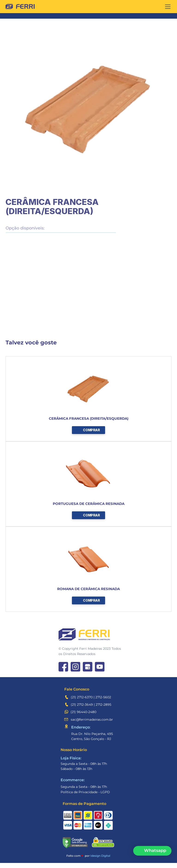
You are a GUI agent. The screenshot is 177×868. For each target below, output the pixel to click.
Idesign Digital (100, 856)
